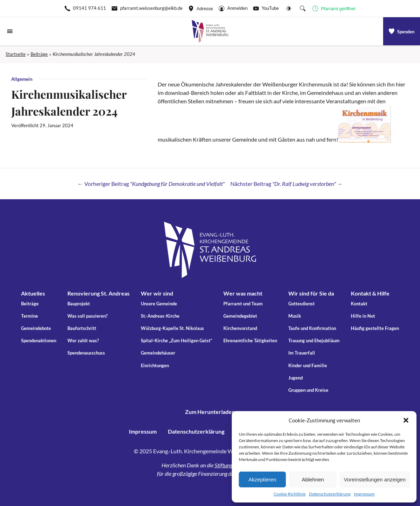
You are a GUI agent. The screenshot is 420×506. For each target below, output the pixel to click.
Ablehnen (313, 479)
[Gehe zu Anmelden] (233, 8)
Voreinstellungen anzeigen (375, 479)
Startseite (16, 54)
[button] (406, 420)
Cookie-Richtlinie (290, 494)
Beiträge (39, 54)
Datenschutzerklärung (330, 494)
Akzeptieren (262, 479)
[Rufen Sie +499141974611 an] (85, 8)
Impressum (364, 494)
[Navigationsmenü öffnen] (10, 31)
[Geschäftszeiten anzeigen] (334, 8)
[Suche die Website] (303, 8)
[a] (402, 31)
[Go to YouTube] (266, 8)
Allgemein (22, 79)
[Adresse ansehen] (201, 8)
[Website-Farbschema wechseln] (289, 8)
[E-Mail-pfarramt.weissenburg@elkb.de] (147, 8)
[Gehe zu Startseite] (210, 31)
